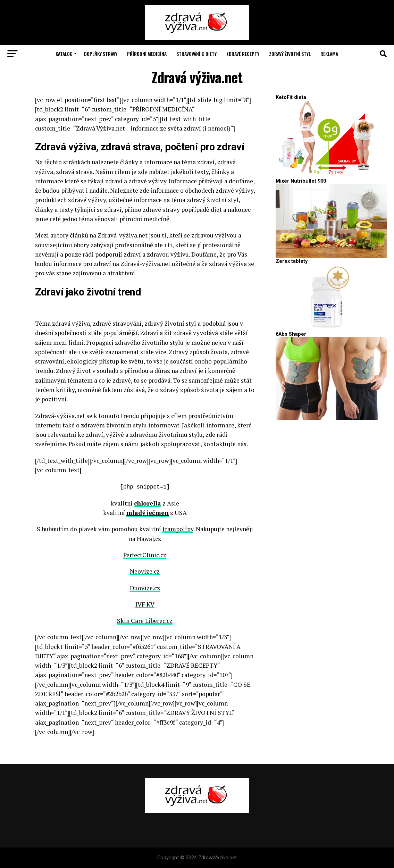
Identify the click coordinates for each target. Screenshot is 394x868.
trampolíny (178, 529)
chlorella (148, 503)
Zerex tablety (292, 261)
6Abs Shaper (291, 334)
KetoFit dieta (291, 97)
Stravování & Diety (196, 54)
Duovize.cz (145, 587)
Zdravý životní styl (290, 54)
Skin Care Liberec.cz (145, 620)
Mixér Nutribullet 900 (301, 181)
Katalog (64, 54)
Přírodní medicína (147, 54)
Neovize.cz (145, 571)
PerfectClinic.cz (145, 554)
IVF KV (145, 604)
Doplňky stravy (101, 54)
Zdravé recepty (243, 54)
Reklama (329, 54)
